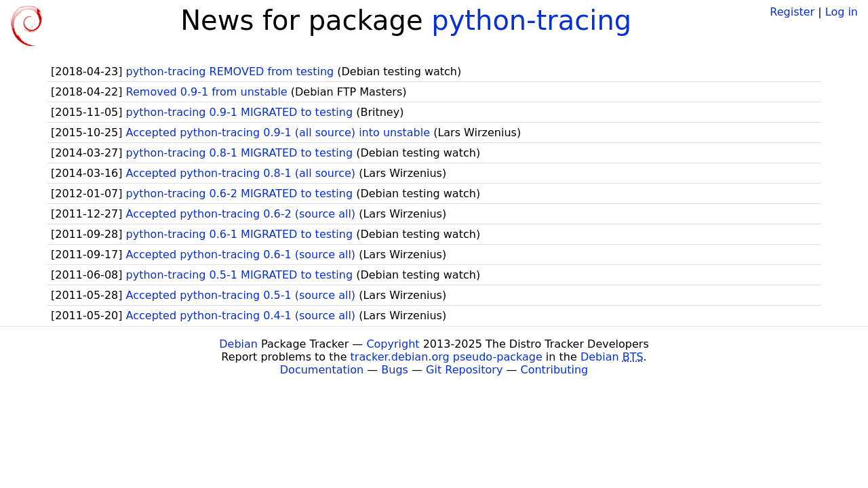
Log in (842, 12)
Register (792, 12)
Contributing (555, 370)
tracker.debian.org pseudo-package (447, 357)
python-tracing (531, 20)
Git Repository (464, 370)
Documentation (322, 370)
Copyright (393, 344)
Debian (238, 344)
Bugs (395, 370)
